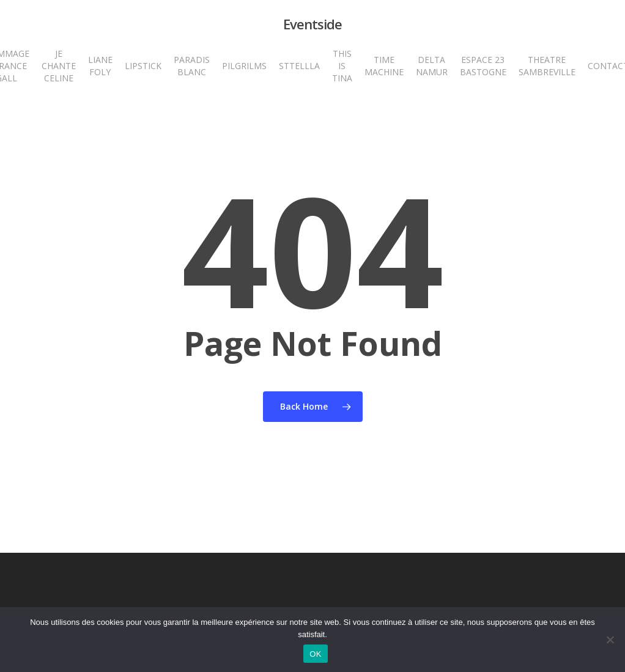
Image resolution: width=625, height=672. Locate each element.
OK (315, 654)
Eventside (312, 24)
